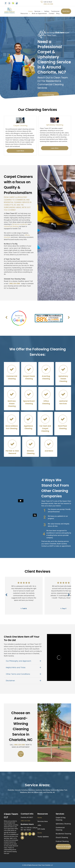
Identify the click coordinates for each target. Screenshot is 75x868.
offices (27, 235)
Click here (60, 33)
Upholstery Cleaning (55, 125)
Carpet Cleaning (20, 126)
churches (7, 237)
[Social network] (13, 3)
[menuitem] (29, 11)
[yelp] (9, 3)
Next (69, 319)
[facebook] (6, 3)
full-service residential (20, 224)
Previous (6, 319)
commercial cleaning (11, 226)
